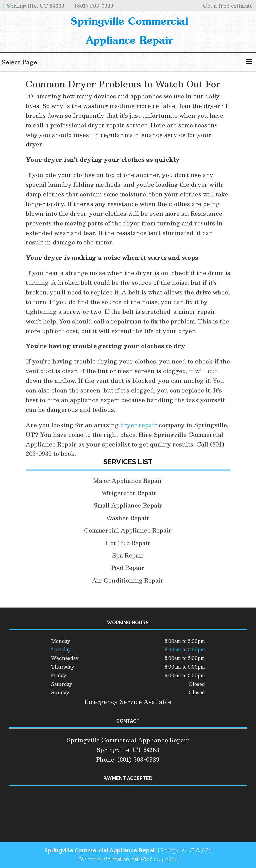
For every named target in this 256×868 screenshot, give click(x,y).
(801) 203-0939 (93, 6)
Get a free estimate (227, 6)
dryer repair (139, 425)
